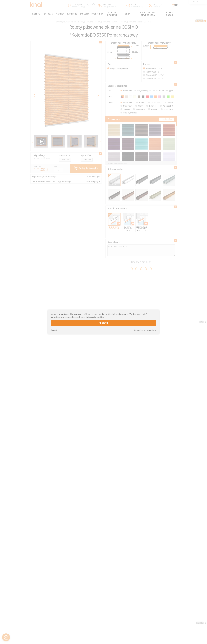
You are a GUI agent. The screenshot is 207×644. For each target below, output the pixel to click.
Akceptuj (104, 323)
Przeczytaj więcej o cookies (91, 317)
